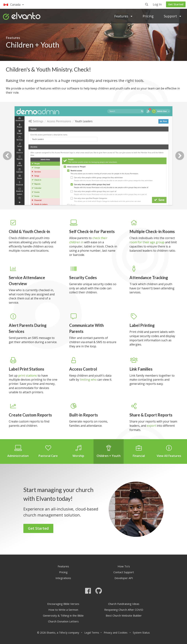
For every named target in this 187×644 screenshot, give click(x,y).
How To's (124, 566)
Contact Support (124, 572)
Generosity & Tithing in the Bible (63, 615)
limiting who (88, 380)
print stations (28, 375)
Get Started (176, 4)
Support (172, 16)
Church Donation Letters (63, 621)
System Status (141, 633)
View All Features (169, 451)
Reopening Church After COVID (124, 610)
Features (123, 16)
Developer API (124, 578)
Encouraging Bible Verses (63, 604)
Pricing (148, 16)
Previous (7, 156)
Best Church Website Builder (124, 615)
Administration (18, 451)
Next (180, 156)
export (151, 426)
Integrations (63, 578)
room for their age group (147, 242)
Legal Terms (92, 633)
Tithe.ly (63, 633)
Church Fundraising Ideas (124, 604)
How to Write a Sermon (63, 610)
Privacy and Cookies (116, 633)
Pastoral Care (48, 451)
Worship (78, 451)
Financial (139, 451)
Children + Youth (109, 451)
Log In (157, 5)
